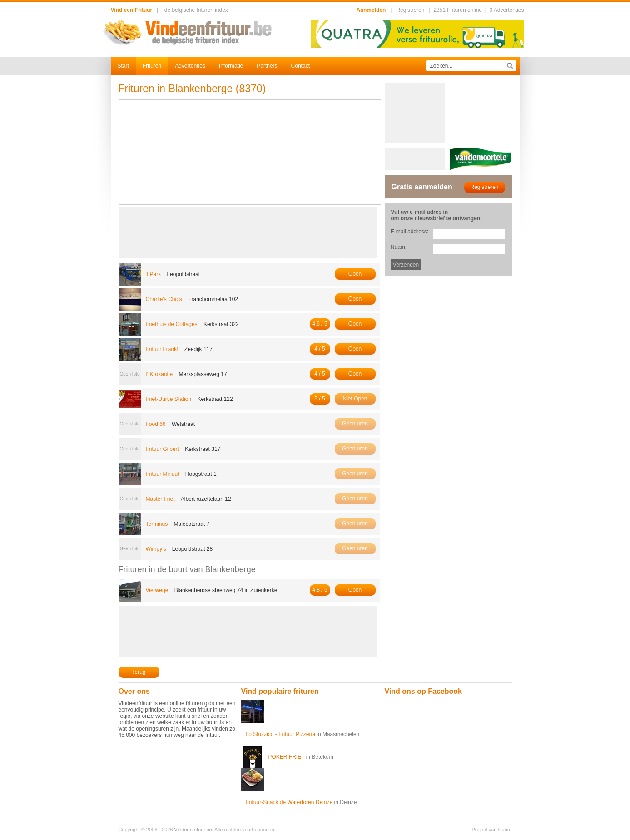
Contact (300, 66)
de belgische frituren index (196, 10)
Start (123, 66)
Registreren (410, 10)
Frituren (152, 66)
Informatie (231, 66)
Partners (267, 66)
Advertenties (190, 66)
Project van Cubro (491, 830)
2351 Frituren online (458, 10)
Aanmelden (371, 10)
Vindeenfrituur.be (193, 830)
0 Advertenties (506, 10)
